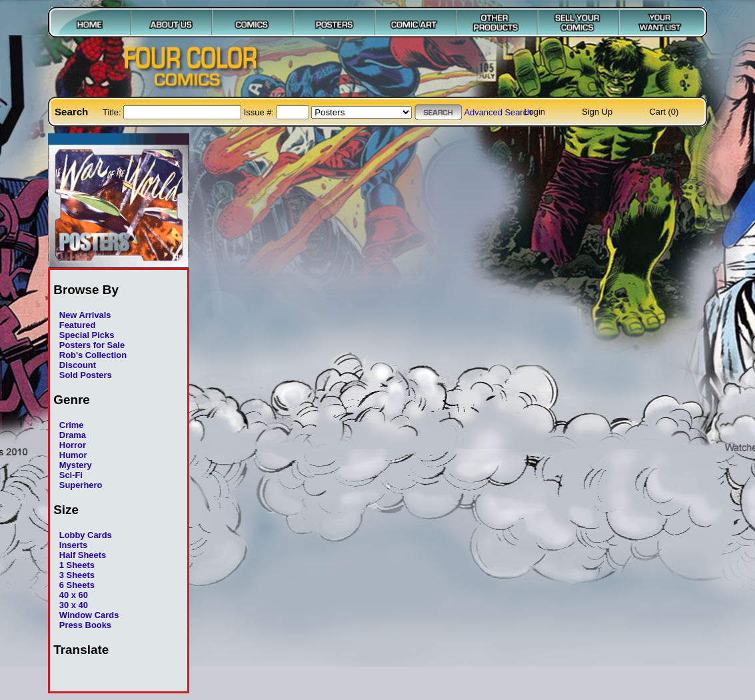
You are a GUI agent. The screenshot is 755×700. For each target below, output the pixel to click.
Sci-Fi (71, 475)
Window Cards (89, 615)
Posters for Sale (92, 345)
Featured (78, 325)
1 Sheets (77, 565)
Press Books (85, 625)
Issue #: (260, 112)
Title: (113, 112)
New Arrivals (85, 315)
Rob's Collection (93, 355)
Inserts (73, 545)
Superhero (81, 485)
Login (534, 112)
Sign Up (597, 112)
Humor (73, 455)
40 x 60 (74, 595)
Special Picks (87, 335)
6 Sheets (77, 585)
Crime (72, 425)
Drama (73, 435)
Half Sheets (83, 555)
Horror (73, 445)
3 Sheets (77, 575)
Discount (78, 365)
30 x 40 (74, 605)
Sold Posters (86, 375)
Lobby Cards (86, 535)
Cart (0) (664, 112)
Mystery (76, 465)
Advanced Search (498, 112)
